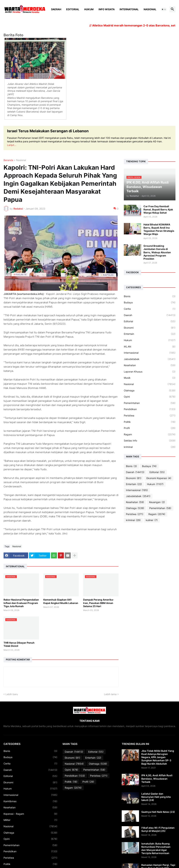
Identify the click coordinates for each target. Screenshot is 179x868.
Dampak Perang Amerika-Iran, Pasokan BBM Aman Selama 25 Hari (99, 603)
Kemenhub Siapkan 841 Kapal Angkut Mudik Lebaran (61, 601)
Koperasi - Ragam (30, 814)
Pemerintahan (150, 403)
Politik (150, 422)
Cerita (150, 309)
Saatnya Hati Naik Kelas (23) (158, 812)
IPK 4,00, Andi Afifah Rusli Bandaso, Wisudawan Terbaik (157, 778)
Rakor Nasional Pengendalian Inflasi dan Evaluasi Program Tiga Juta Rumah (21, 603)
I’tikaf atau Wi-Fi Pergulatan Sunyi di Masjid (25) (158, 829)
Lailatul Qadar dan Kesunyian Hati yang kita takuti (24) (156, 797)
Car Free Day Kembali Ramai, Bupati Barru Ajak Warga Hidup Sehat (158, 209)
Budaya (150, 303)
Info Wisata (107, 9)
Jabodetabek (150, 359)
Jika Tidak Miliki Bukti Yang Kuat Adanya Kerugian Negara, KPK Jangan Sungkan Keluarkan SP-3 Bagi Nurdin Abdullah (158, 757)
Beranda (8, 160)
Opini (150, 397)
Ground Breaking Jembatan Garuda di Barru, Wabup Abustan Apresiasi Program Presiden (157, 252)
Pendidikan (150, 409)
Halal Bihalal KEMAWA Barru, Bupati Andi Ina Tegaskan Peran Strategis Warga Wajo (159, 229)
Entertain (150, 334)
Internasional (150, 353)
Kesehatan (150, 365)
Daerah (56, 9)
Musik (150, 378)
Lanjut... (12, 145)
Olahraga (150, 391)
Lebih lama (110, 694)
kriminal (150, 447)
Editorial (73, 9)
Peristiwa (150, 416)
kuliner (152, 520)
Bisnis (150, 296)
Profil (150, 428)
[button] (164, 9)
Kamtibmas (30, 801)
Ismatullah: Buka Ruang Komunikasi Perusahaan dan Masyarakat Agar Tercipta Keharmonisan (156, 848)
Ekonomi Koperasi (159, 478)
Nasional (150, 9)
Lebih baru (12, 694)
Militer (30, 820)
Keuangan (157, 502)
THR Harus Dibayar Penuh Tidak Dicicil (19, 644)
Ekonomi (150, 328)
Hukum (89, 9)
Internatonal (129, 9)
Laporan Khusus (150, 372)
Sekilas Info (150, 441)
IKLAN (150, 347)
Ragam (150, 434)
